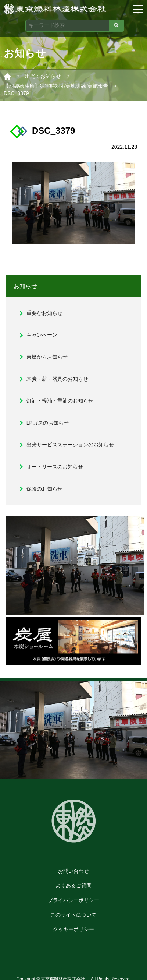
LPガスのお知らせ (48, 423)
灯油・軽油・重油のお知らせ (60, 401)
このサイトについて (73, 915)
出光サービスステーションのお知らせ (70, 445)
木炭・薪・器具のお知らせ (57, 379)
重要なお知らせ (44, 313)
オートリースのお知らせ (55, 467)
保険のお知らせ (44, 489)
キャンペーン (42, 335)
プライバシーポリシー (73, 900)
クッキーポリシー (73, 929)
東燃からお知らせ (47, 357)
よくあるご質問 (73, 885)
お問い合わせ (73, 871)
